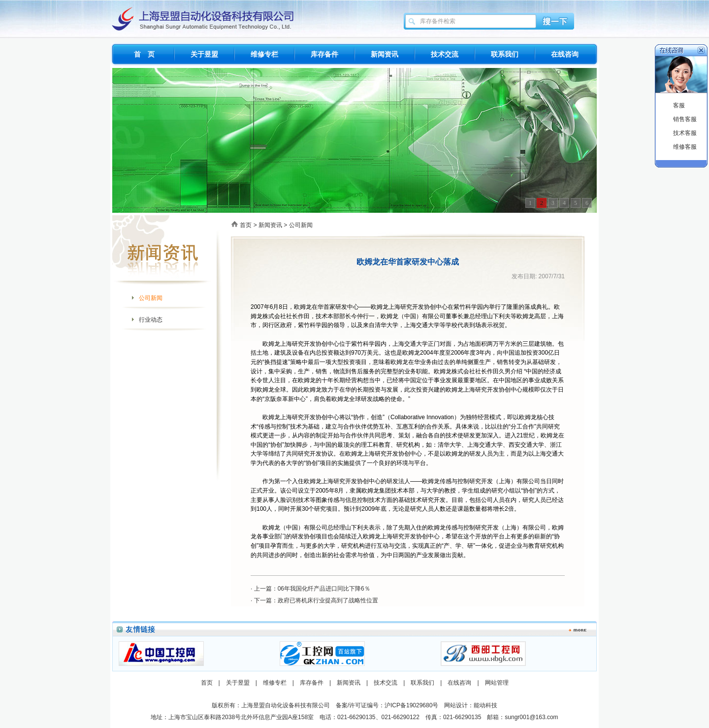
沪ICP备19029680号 (411, 705)
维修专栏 (264, 54)
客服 (679, 105)
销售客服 (685, 119)
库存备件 (324, 54)
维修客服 (685, 147)
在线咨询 (565, 54)
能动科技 (485, 705)
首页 (246, 225)
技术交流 (445, 54)
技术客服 (685, 133)
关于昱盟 (204, 54)
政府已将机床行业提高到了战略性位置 (328, 600)
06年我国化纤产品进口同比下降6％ (324, 589)
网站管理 (497, 683)
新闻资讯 (385, 54)
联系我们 (505, 54)
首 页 (144, 54)
